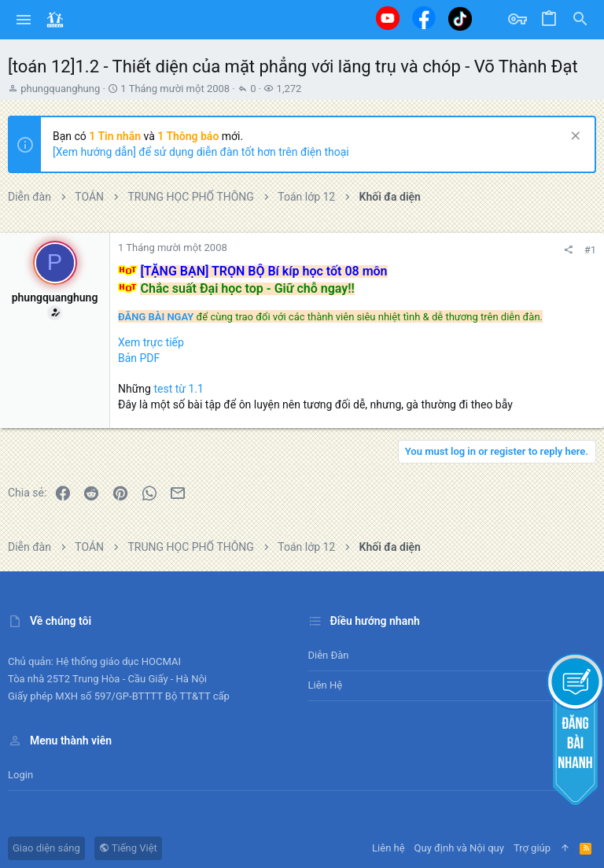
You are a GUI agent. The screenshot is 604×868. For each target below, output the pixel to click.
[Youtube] (388, 18)
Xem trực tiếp (151, 342)
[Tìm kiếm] (580, 20)
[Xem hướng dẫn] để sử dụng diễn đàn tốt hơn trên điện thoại (201, 152)
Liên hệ (326, 685)
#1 (590, 250)
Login (20, 775)
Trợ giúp (532, 848)
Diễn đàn (329, 655)
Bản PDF (139, 358)
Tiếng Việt (128, 848)
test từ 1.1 (178, 389)
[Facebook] (424, 18)
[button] (24, 20)
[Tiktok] (460, 18)
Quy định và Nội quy (459, 848)
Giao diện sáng (46, 848)
